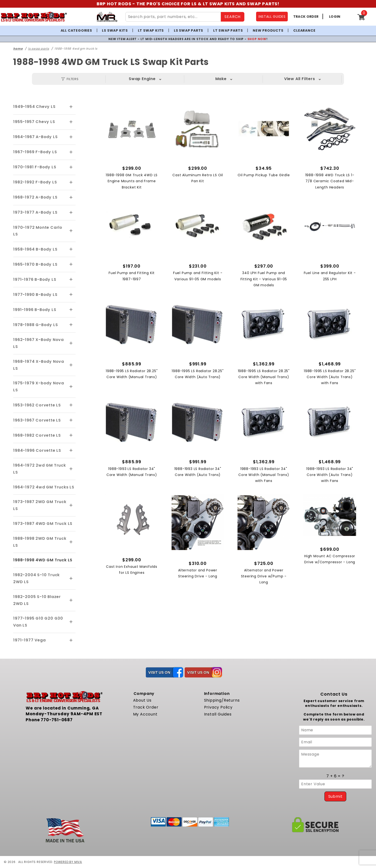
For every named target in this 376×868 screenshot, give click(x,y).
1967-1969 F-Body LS (35, 152)
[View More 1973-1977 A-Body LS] (71, 213)
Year (260, 79)
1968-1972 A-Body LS (35, 197)
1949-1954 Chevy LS (34, 107)
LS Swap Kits (115, 30)
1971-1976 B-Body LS (35, 279)
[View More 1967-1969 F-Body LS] (71, 152)
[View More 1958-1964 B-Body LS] (71, 249)
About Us (142, 700)
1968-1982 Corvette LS (37, 435)
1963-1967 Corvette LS (37, 420)
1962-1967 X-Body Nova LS (38, 343)
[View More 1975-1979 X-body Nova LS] (71, 387)
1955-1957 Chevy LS (34, 122)
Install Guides (218, 714)
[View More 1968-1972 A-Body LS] (71, 198)
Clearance (304, 30)
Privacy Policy (218, 707)
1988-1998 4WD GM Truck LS (43, 560)
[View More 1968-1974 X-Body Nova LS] (71, 365)
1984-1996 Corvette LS (37, 450)
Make (155, 79)
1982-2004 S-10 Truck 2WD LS (36, 578)
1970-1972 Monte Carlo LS (38, 231)
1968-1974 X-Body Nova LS (39, 365)
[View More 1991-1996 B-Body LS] (71, 310)
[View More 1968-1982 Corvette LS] (71, 435)
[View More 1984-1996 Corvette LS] (71, 451)
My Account (145, 714)
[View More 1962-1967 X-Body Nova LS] (71, 343)
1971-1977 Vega (29, 640)
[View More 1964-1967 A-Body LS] (71, 137)
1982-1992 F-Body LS (35, 182)
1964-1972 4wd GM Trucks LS (44, 487)
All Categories (76, 30)
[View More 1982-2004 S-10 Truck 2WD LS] (71, 579)
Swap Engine (103, 79)
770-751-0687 (57, 720)
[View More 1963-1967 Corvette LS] (71, 420)
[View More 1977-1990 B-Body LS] (71, 295)
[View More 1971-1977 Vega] (71, 640)
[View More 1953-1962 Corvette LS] (71, 405)
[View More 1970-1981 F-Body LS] (71, 167)
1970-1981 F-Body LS (35, 167)
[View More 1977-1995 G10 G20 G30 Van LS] (71, 622)
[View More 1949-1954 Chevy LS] (71, 107)
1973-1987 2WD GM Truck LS (40, 505)
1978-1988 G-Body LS (35, 325)
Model (208, 79)
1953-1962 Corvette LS (37, 405)
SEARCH (232, 17)
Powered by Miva (68, 862)
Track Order (146, 707)
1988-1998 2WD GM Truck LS (40, 542)
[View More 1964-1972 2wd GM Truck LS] (71, 469)
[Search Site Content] (173, 17)
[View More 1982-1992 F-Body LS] (71, 182)
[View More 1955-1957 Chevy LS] (71, 122)
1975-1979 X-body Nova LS (39, 387)
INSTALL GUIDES (272, 17)
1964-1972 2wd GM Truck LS (40, 469)
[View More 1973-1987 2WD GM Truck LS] (71, 505)
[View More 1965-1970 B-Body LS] (71, 264)
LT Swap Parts (228, 30)
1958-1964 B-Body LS (35, 249)
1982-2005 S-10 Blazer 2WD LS (37, 600)
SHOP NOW (257, 39)
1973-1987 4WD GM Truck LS (43, 524)
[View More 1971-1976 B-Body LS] (71, 280)
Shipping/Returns (222, 700)
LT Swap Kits (151, 30)
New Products (268, 30)
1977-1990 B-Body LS (35, 295)
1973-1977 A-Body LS (35, 212)
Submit (335, 796)
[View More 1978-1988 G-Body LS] (71, 325)
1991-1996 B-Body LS (35, 310)
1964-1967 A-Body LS (35, 137)
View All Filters (313, 79)
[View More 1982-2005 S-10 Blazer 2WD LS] (71, 600)
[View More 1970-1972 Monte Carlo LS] (71, 231)
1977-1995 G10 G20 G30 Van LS (38, 622)
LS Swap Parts (188, 30)
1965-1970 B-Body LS (35, 264)
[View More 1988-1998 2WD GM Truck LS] (71, 542)
